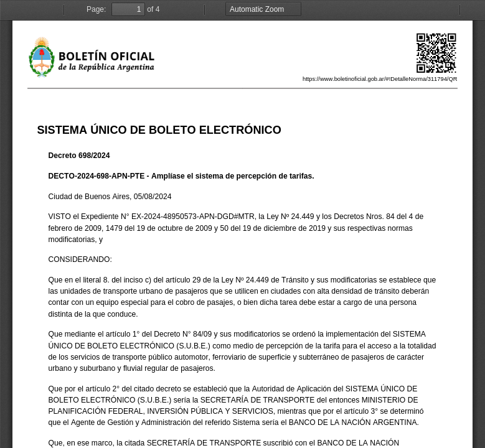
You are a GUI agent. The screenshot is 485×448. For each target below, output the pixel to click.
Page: (96, 9)
